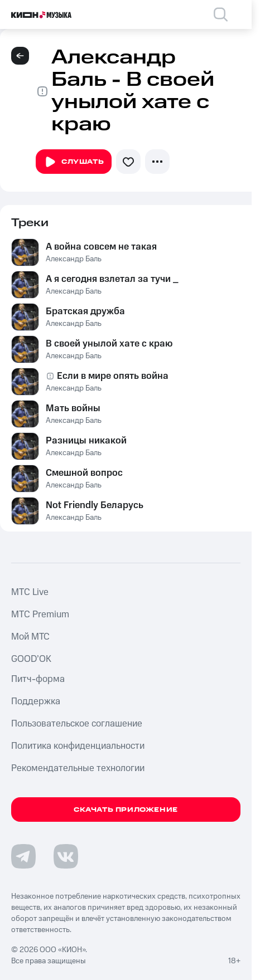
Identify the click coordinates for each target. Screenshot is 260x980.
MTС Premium (40, 615)
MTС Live (30, 592)
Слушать (74, 162)
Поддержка (36, 701)
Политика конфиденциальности (78, 746)
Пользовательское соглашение (77, 724)
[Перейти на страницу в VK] (66, 856)
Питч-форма (38, 679)
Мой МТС (30, 637)
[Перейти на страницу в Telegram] (23, 856)
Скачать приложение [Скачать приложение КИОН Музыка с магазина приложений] (126, 810)
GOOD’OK (31, 659)
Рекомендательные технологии (78, 768)
